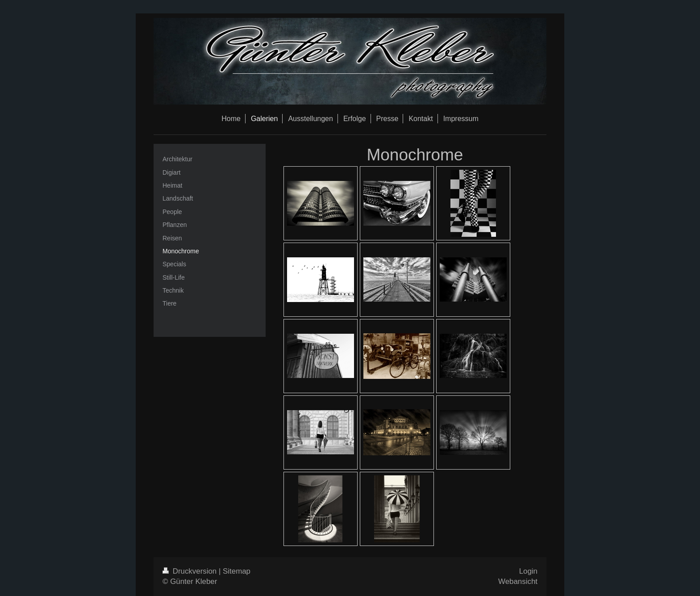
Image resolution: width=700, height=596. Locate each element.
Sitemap (237, 571)
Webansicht (518, 581)
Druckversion (191, 571)
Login (528, 571)
